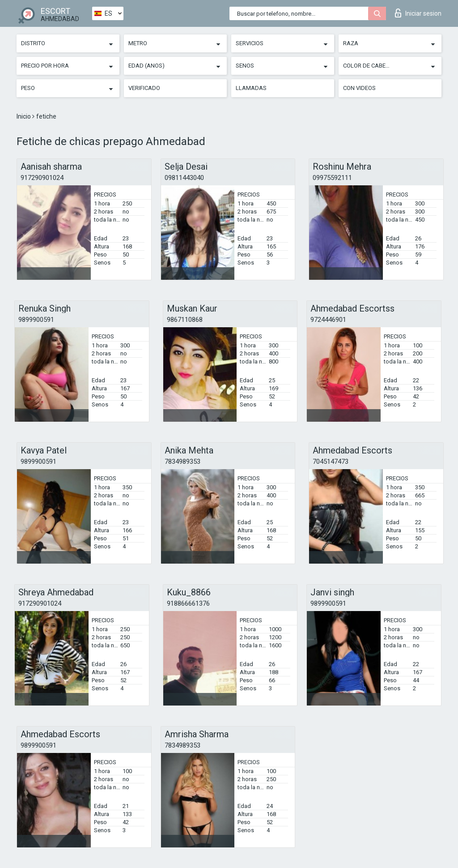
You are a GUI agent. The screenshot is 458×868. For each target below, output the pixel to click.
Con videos (359, 88)
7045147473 (331, 462)
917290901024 (42, 178)
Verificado (144, 88)
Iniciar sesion (418, 13)
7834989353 (182, 462)
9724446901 (328, 320)
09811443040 (184, 178)
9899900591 (36, 320)
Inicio (24, 116)
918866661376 (188, 603)
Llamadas (251, 88)
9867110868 (185, 320)
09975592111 (332, 178)
